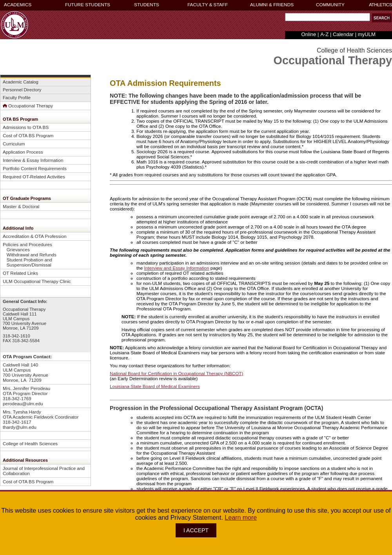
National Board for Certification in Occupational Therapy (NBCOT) (176, 373)
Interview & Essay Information (33, 160)
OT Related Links (20, 273)
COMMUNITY (330, 5)
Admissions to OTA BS (26, 127)
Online (309, 34)
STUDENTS (147, 5)
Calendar (343, 34)
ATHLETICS (380, 5)
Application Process (23, 152)
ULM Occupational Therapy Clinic (37, 281)
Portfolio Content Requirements (35, 168)
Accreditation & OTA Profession (35, 236)
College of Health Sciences (30, 443)
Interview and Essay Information (176, 268)
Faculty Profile (17, 98)
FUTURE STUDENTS (88, 5)
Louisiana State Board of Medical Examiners (155, 386)
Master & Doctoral (21, 206)
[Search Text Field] (328, 17)
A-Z (324, 34)
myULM (367, 34)
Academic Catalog (21, 82)
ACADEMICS (18, 5)
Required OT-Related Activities (34, 177)
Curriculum (14, 144)
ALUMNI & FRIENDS (272, 5)
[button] (382, 18)
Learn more (241, 518)
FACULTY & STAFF (208, 5)
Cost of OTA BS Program (28, 135)
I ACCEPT (196, 530)
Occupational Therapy (28, 106)
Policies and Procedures (27, 244)
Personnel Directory (22, 90)
